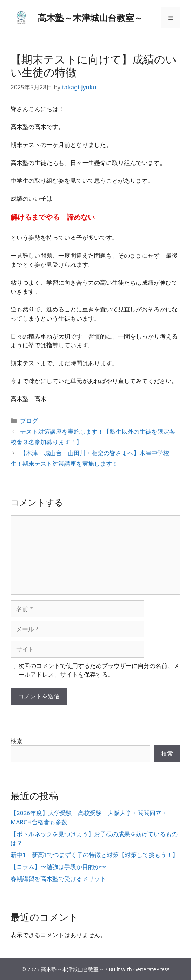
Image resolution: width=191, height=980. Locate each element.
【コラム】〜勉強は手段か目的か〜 (58, 867)
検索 (17, 741)
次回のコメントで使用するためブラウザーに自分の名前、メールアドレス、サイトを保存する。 (99, 670)
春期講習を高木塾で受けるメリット (58, 879)
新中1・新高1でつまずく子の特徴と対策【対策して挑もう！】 (94, 855)
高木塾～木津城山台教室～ (90, 18)
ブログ (29, 421)
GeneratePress (152, 969)
